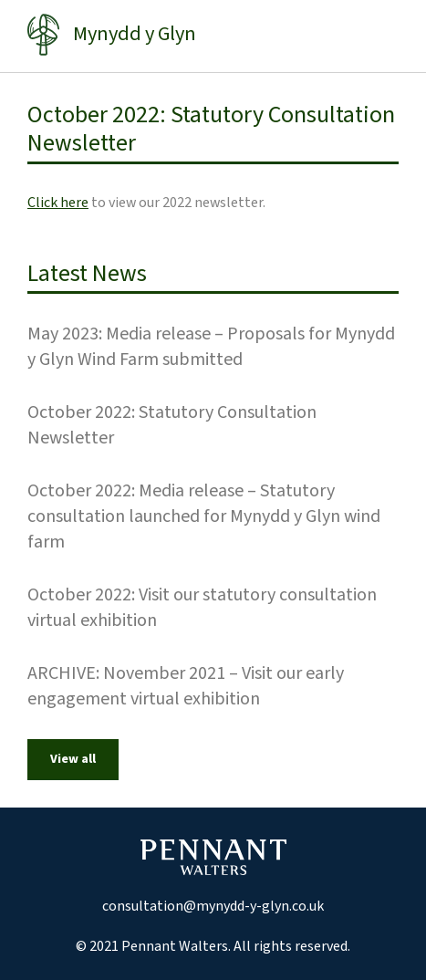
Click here (58, 203)
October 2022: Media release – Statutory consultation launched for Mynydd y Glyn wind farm (204, 516)
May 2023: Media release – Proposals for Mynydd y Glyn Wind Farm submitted (211, 347)
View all (73, 759)
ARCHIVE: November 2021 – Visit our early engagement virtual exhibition (186, 686)
